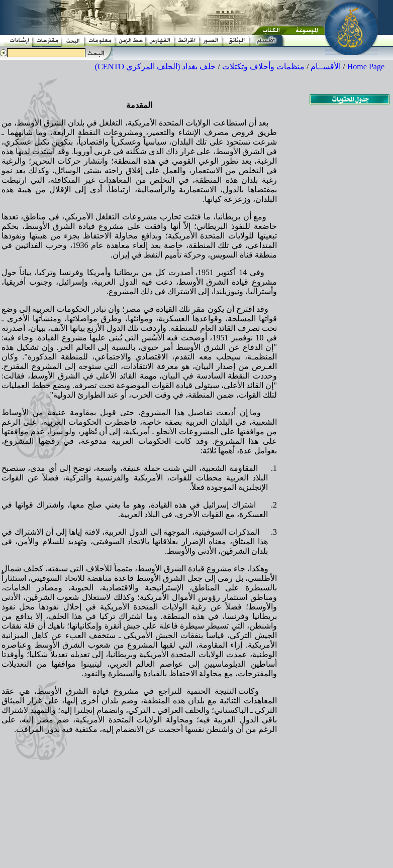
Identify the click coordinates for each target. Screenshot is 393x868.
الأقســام (326, 67)
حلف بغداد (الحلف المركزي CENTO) (156, 67)
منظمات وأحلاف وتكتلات (263, 67)
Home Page (366, 67)
